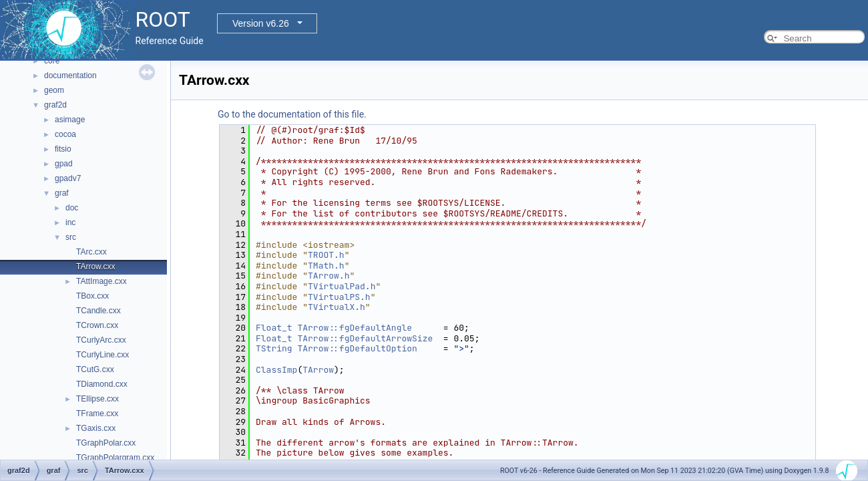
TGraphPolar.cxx (106, 443)
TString (274, 348)
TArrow (318, 370)
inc (70, 222)
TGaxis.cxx (96, 428)
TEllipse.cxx (97, 399)
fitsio (63, 149)
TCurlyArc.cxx (101, 340)
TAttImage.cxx (101, 281)
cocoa (65, 134)
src (71, 237)
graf (62, 193)
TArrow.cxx (95, 267)
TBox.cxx (92, 296)
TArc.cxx (91, 252)
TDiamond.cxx (102, 384)
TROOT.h (326, 255)
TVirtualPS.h (339, 297)
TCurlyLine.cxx (102, 355)
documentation (70, 75)
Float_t (274, 328)
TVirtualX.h (337, 307)
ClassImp (276, 370)
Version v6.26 (261, 23)
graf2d (55, 105)
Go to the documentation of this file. (292, 114)
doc (72, 208)
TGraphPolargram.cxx (115, 458)
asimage (70, 120)
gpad (64, 164)
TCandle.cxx (98, 311)
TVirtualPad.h (342, 286)
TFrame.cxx (97, 414)
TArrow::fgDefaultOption (357, 348)
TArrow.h (329, 276)
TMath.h (326, 266)
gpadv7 (68, 178)
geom (54, 90)
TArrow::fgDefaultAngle (355, 328)
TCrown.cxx (97, 325)
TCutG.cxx (95, 369)
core (52, 61)
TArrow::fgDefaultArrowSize (365, 338)
